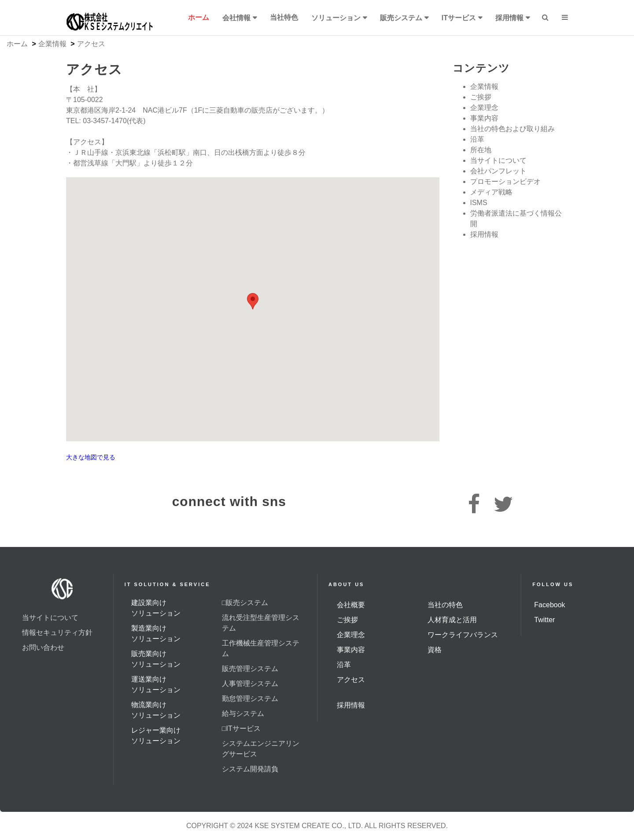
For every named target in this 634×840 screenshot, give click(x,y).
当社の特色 (445, 605)
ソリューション (336, 18)
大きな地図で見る (91, 457)
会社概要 (351, 605)
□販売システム (245, 603)
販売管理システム (250, 669)
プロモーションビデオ (505, 182)
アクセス (351, 680)
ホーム (199, 17)
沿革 (477, 139)
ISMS (479, 203)
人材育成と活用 (452, 620)
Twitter (544, 620)
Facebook (549, 605)
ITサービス (459, 18)
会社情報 (236, 18)
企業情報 (52, 44)
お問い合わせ (43, 647)
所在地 (481, 150)
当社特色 (284, 17)
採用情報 (509, 18)
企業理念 (484, 108)
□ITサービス (241, 728)
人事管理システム (250, 684)
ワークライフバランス (463, 635)
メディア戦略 (491, 192)
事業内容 (484, 118)
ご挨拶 (481, 97)
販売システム (401, 18)
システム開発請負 (250, 769)
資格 (435, 650)
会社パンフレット (498, 171)
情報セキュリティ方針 (57, 633)
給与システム (243, 713)
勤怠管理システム (250, 699)
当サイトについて (498, 160)
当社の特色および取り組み (512, 129)
